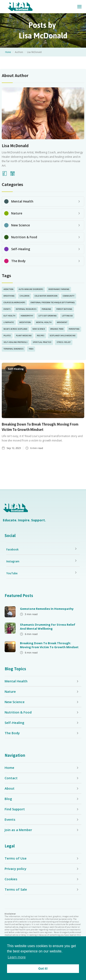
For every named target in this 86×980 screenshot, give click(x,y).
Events (7, 309)
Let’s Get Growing (47, 316)
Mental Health (44, 322)
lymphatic (9, 322)
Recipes (41, 335)
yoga (31, 349)
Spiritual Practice (42, 342)
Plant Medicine (24, 335)
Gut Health (9, 316)
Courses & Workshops (14, 302)
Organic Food (57, 329)
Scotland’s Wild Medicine (63, 335)
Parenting (74, 329)
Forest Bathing (64, 309)
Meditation (25, 322)
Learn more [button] (17, 957)
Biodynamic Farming (59, 289)
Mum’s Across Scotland (15, 329)
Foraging (46, 309)
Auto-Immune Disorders (31, 289)
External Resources (26, 309)
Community (69, 296)
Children (25, 296)
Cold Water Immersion (46, 296)
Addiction (8, 289)
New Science (39, 329)
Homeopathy (27, 316)
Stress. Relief (64, 342)
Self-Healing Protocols (15, 342)
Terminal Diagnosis (13, 349)
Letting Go (67, 316)
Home (8, 52)
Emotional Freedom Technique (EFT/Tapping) (53, 302)
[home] (20, 7)
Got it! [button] (43, 969)
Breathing (9, 296)
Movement (62, 322)
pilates (7, 335)
